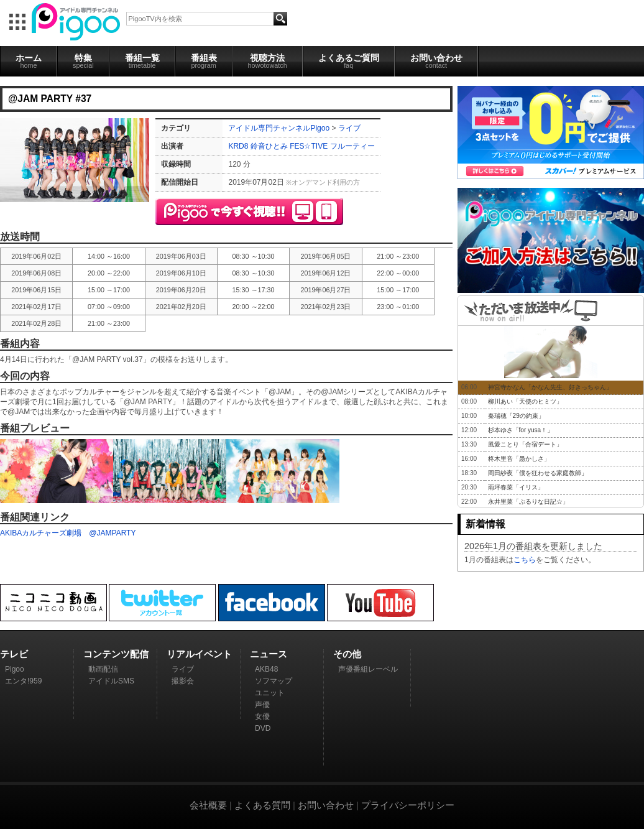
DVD (263, 728)
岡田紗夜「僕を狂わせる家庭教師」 (538, 473)
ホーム (29, 61)
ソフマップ (274, 681)
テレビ (14, 654)
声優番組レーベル (368, 669)
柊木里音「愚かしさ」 (519, 459)
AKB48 (266, 669)
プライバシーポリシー (408, 805)
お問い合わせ (436, 61)
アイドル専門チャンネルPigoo (279, 128)
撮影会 (183, 681)
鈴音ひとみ (269, 146)
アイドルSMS (111, 681)
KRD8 (238, 146)
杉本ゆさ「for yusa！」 (521, 430)
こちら (525, 560)
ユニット (270, 693)
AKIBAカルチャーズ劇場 (41, 533)
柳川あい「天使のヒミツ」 (525, 401)
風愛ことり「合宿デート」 (525, 444)
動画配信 (103, 669)
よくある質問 (262, 805)
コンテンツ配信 (116, 654)
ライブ (349, 128)
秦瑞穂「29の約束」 (516, 416)
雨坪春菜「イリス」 (516, 487)
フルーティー (352, 146)
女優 (262, 716)
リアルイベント (199, 654)
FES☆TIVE (309, 146)
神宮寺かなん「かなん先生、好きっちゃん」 (550, 387)
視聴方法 (268, 61)
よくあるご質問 (349, 61)
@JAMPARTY (112, 533)
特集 (83, 61)
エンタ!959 (23, 681)
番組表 (204, 61)
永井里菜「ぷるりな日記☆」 (528, 502)
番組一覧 (142, 61)
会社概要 (208, 805)
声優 (262, 705)
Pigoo (15, 669)
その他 (347, 654)
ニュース (269, 654)
